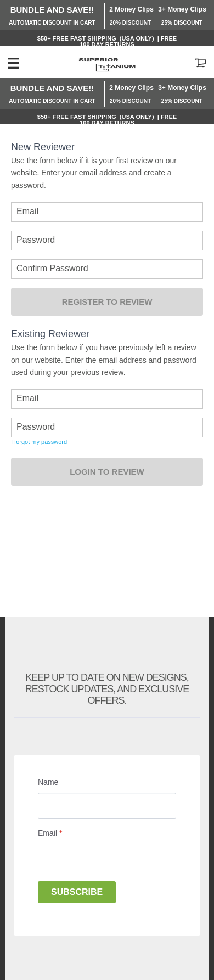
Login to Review (107, 472)
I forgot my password (39, 442)
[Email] (107, 856)
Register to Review (107, 302)
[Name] (107, 806)
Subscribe (77, 892)
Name (48, 782)
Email (50, 833)
